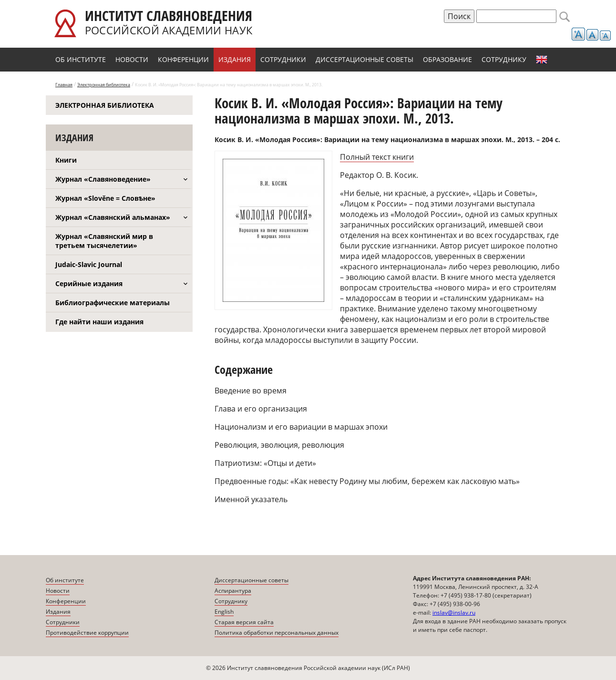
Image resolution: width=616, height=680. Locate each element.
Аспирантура (233, 591)
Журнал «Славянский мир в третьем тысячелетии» (104, 241)
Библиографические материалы (113, 303)
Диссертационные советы (364, 59)
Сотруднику (504, 59)
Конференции (183, 59)
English (542, 60)
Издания (235, 59)
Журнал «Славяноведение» (103, 179)
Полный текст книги (377, 157)
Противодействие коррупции (87, 633)
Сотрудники (283, 59)
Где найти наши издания (99, 322)
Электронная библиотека (104, 85)
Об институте (81, 59)
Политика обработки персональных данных (277, 633)
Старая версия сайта (244, 622)
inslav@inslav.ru (454, 613)
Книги (66, 160)
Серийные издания (89, 283)
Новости (132, 59)
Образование (447, 59)
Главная (64, 85)
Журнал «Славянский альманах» (113, 217)
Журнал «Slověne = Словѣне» (105, 198)
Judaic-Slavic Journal (89, 264)
